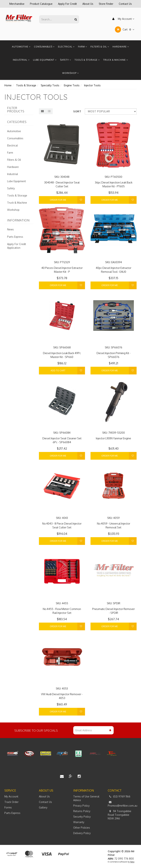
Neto (132, 862)
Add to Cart (58, 370)
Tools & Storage (87, 60)
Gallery (43, 807)
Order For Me (58, 200)
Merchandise (17, 4)
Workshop (71, 73)
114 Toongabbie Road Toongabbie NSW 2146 (120, 815)
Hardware (121, 47)
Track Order (11, 802)
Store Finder (106, 4)
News (10, 229)
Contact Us (125, 4)
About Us (88, 4)
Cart (125, 30)
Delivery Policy (82, 833)
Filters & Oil (100, 47)
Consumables (44, 47)
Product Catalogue (41, 4)
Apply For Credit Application (17, 246)
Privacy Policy (81, 806)
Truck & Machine (116, 60)
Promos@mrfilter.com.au (122, 804)
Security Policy (82, 817)
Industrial (21, 60)
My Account (122, 19)
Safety (66, 60)
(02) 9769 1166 (119, 797)
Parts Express (15, 237)
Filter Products (16, 110)
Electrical (66, 47)
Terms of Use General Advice (86, 798)
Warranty (79, 822)
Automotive (21, 47)
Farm (83, 47)
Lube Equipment (45, 60)
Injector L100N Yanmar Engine (113, 438)
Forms (8, 807)
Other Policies (82, 828)
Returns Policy (82, 811)
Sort (77, 111)
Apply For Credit (67, 4)
